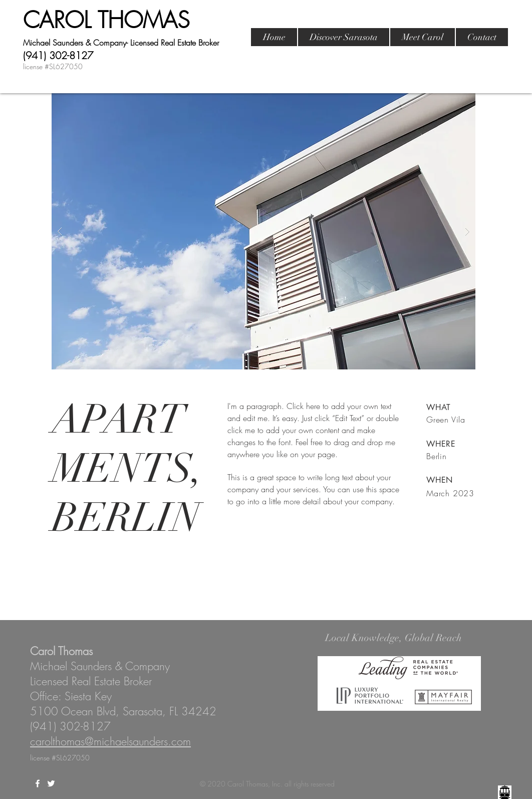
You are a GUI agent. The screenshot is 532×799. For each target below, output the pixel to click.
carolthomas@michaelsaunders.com (110, 741)
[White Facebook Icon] (38, 783)
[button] (263, 231)
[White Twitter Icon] (51, 783)
